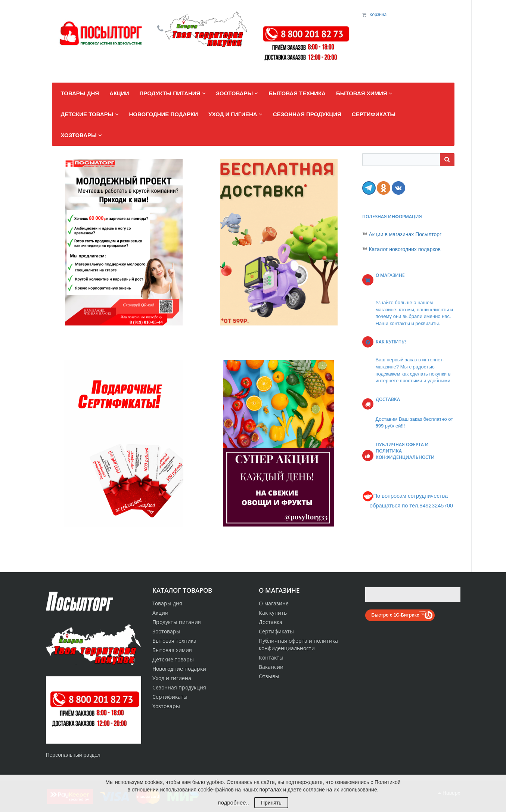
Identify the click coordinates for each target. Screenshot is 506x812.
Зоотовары (166, 631)
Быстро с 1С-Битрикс (395, 615)
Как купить (273, 613)
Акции (160, 613)
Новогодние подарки (179, 669)
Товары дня (167, 603)
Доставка (271, 622)
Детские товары (173, 659)
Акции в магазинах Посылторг (405, 234)
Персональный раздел (73, 755)
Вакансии (271, 667)
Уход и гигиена (172, 678)
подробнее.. (233, 802)
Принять (271, 803)
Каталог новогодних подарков (405, 249)
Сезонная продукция (179, 687)
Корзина (378, 15)
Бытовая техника (174, 641)
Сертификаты (276, 631)
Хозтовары (166, 706)
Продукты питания (177, 622)
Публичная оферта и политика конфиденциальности (298, 644)
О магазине (274, 603)
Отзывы (269, 676)
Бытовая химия (172, 650)
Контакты (271, 657)
